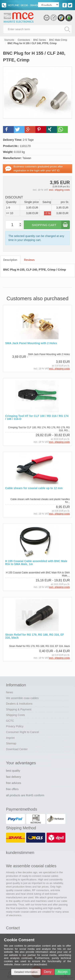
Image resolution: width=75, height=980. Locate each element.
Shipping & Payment (19, 709)
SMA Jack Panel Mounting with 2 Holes (31, 343)
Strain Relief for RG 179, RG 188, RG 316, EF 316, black (35, 636)
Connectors (24, 40)
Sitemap (11, 743)
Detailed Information (26, 972)
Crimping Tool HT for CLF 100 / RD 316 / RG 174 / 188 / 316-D (37, 418)
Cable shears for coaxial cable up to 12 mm (34, 488)
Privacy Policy (15, 726)
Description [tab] (10, 260)
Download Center (17, 749)
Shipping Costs (15, 715)
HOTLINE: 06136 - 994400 (20, 5)
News (9, 692)
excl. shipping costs (59, 190)
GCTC (10, 721)
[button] (8, 130)
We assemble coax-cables (22, 698)
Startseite (9, 40)
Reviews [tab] (29, 260)
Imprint (10, 738)
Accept (63, 972)
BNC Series (39, 40)
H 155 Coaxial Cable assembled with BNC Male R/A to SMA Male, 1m (36, 563)
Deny (48, 972)
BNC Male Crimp (58, 40)
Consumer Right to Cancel (22, 732)
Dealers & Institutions (19, 704)
